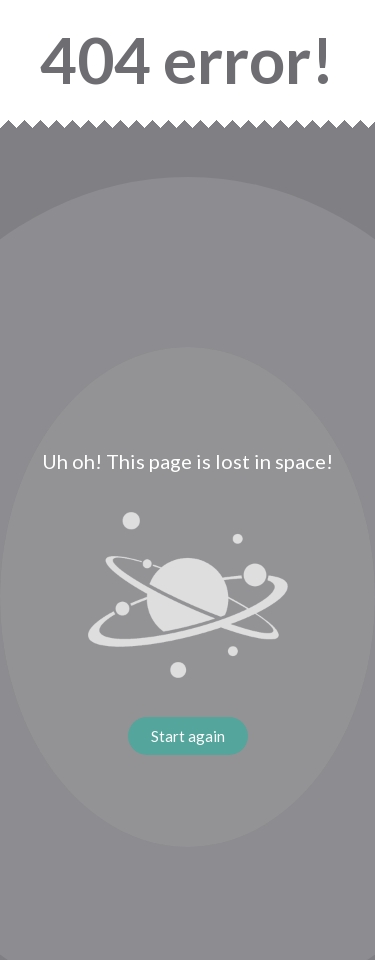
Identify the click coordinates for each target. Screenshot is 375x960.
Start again (188, 736)
